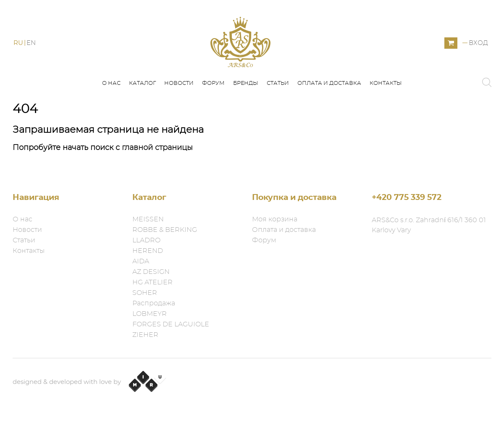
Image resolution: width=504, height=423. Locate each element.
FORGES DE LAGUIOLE (171, 324)
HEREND (148, 251)
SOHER (145, 293)
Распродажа (154, 303)
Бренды (246, 83)
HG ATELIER (152, 282)
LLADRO (146, 240)
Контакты (386, 83)
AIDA (141, 261)
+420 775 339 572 (407, 198)
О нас (111, 83)
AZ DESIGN (151, 272)
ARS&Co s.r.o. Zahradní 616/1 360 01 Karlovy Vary (429, 225)
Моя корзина (275, 219)
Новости (179, 83)
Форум (213, 83)
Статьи (278, 83)
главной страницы (157, 148)
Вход (478, 43)
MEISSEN (148, 219)
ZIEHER (145, 335)
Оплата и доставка (329, 83)
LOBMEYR (150, 314)
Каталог (142, 83)
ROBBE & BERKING (165, 230)
